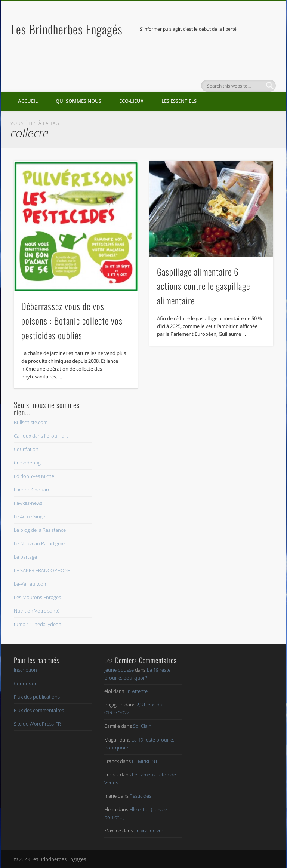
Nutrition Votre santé (37, 611)
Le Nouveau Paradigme (39, 543)
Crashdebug (27, 463)
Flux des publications (37, 697)
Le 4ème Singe (30, 516)
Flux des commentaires (39, 710)
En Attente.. (138, 691)
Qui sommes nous (78, 101)
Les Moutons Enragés (37, 597)
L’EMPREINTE (146, 761)
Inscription (25, 670)
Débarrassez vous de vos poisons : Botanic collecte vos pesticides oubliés (72, 320)
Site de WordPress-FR (37, 724)
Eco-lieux (131, 101)
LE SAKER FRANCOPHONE (42, 570)
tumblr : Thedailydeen (38, 624)
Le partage (25, 557)
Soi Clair (142, 726)
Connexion (26, 683)
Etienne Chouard (32, 490)
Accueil (28, 101)
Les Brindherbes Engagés (67, 29)
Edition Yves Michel (35, 476)
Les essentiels (179, 101)
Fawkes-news (28, 503)
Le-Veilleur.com (31, 584)
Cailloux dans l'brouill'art (41, 436)
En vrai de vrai (149, 831)
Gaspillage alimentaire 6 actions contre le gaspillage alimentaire (203, 286)
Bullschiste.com (31, 422)
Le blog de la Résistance (40, 530)
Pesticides (141, 796)
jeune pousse (119, 670)
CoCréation (26, 449)
